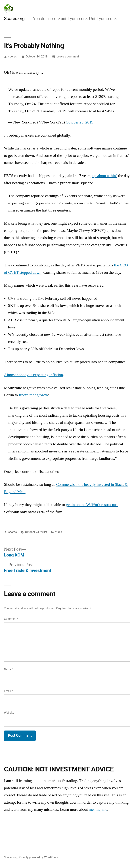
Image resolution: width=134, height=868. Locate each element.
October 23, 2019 (79, 122)
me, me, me (98, 809)
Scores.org (14, 18)
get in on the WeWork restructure (92, 505)
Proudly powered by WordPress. (39, 857)
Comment (11, 619)
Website (9, 713)
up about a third (105, 176)
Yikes (58, 532)
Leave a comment (68, 56)
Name (9, 669)
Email (8, 691)
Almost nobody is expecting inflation (33, 375)
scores (13, 56)
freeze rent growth (33, 395)
